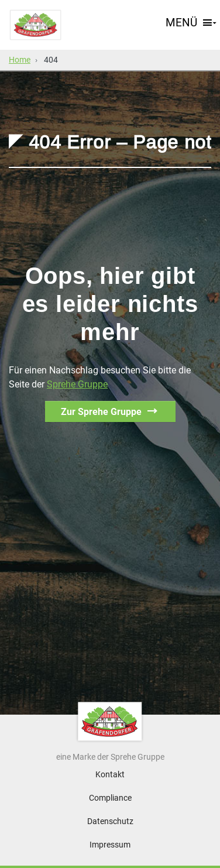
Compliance (110, 798)
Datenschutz (110, 821)
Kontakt (110, 774)
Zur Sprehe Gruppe (101, 412)
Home (20, 60)
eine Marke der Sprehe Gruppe (110, 757)
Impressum (110, 845)
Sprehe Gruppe (77, 384)
